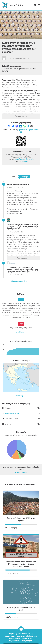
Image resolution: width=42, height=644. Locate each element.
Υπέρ (21, 300)
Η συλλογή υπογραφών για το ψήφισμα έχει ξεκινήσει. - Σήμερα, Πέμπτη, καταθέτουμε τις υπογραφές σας (23, 227)
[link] (39, 5)
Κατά (21, 324)
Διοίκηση (25, 161)
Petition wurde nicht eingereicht (18, 184)
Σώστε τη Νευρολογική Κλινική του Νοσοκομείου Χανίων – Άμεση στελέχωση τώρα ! (21, 564)
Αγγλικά (18, 472)
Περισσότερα (21, 116)
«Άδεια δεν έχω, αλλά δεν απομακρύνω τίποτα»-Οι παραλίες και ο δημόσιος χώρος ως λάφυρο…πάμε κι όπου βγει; (22, 270)
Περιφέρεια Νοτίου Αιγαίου (24, 159)
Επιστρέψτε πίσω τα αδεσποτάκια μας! (21, 609)
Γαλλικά (24, 472)
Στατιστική (19, 396)
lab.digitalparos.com (12, 413)
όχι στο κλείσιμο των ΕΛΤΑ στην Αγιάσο (21, 519)
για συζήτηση (20, 332)
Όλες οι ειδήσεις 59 (19, 281)
